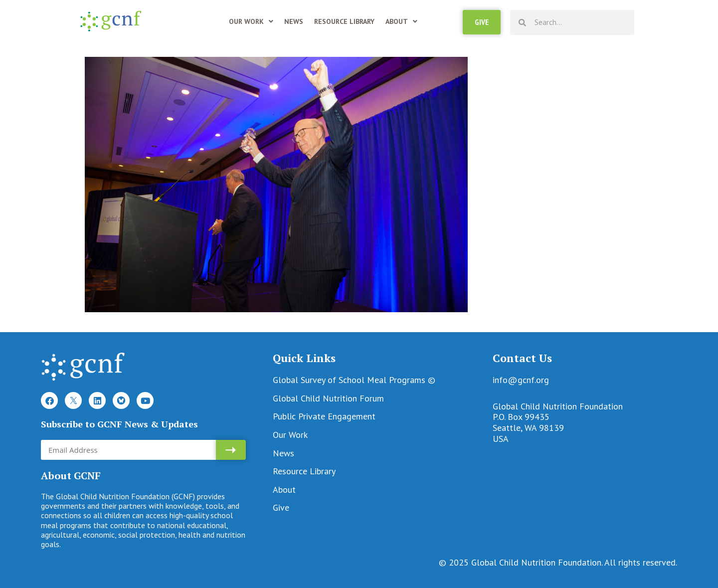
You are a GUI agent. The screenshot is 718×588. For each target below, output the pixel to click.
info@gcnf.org (521, 380)
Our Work (251, 21)
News (294, 21)
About (401, 21)
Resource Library (344, 21)
